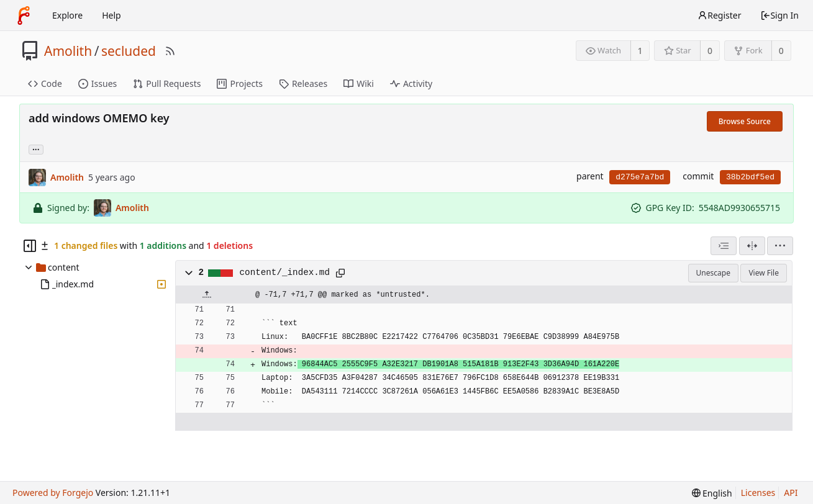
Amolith (68, 51)
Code (45, 83)
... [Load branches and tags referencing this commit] (36, 149)
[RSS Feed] (170, 51)
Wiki (359, 83)
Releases (303, 83)
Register (719, 15)
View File (764, 273)
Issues (98, 83)
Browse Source (745, 121)
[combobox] (724, 246)
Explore (67, 15)
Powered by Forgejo (53, 493)
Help (111, 15)
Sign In (779, 15)
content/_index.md (285, 272)
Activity (411, 83)
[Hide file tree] (30, 246)
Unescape (713, 273)
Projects (239, 83)
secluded (129, 51)
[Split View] (752, 246)
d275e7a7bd (640, 177)
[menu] (780, 246)
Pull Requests (167, 83)
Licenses (758, 493)
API (791, 493)
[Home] (24, 16)
